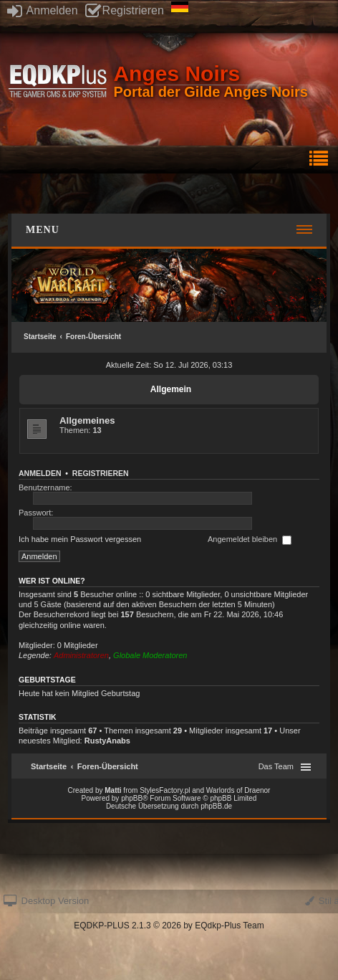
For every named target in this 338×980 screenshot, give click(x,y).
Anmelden (43, 10)
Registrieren (125, 10)
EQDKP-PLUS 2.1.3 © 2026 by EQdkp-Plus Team (169, 926)
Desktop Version (46, 901)
